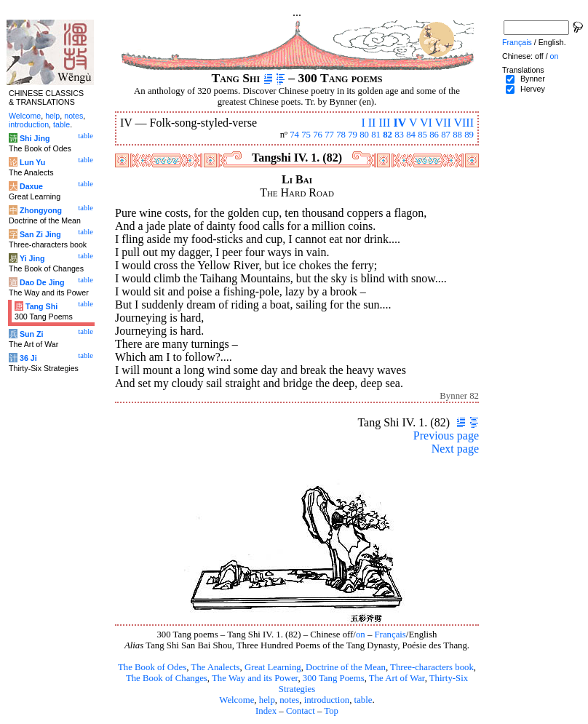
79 (353, 135)
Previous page (446, 435)
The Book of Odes (152, 667)
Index (266, 711)
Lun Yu (32, 162)
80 (364, 135)
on (361, 635)
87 (446, 135)
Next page (455, 449)
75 (306, 135)
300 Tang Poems (334, 678)
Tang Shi (41, 306)
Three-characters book (432, 667)
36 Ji (28, 358)
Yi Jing (32, 258)
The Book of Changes (167, 678)
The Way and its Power (255, 678)
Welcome (237, 700)
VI (426, 123)
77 (329, 135)
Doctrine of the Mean (346, 667)
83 (399, 135)
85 (422, 135)
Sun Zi (32, 334)
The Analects (215, 667)
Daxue (31, 186)
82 (388, 135)
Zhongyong (41, 210)
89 (469, 135)
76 (318, 135)
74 (294, 135)
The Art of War (397, 678)
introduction (327, 700)
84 (411, 135)
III (384, 123)
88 (457, 135)
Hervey (533, 89)
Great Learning (273, 667)
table (363, 700)
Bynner (533, 79)
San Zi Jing (40, 234)
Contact (301, 711)
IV (400, 123)
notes (289, 700)
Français (390, 635)
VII (443, 123)
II (372, 123)
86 (434, 135)
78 (341, 135)
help (267, 700)
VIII (464, 123)
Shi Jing (35, 138)
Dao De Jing (42, 282)
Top (331, 711)
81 (376, 135)
